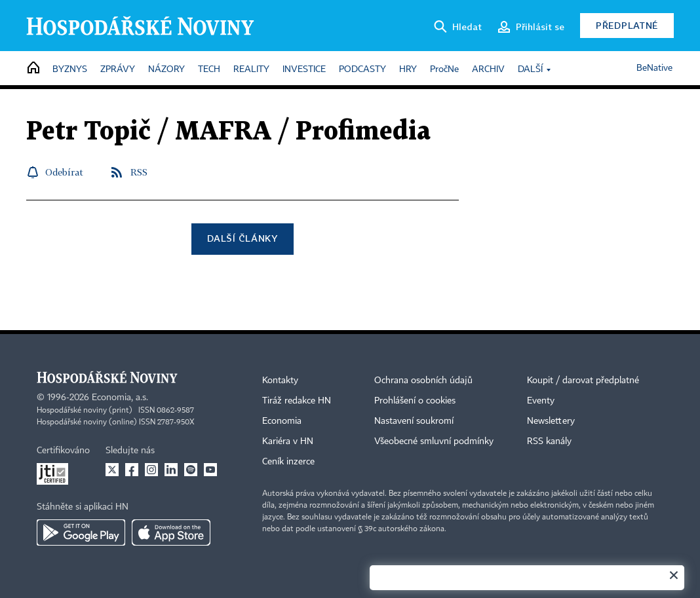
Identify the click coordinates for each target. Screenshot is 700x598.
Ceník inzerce (288, 462)
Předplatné (627, 25)
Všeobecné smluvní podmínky (434, 441)
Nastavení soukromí (414, 421)
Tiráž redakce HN (297, 401)
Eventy (541, 401)
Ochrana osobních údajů (423, 381)
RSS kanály (549, 441)
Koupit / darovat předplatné (583, 381)
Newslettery (551, 421)
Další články (242, 238)
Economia (282, 421)
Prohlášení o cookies (415, 401)
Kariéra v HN (288, 441)
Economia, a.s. (120, 398)
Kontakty (280, 381)
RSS (139, 172)
